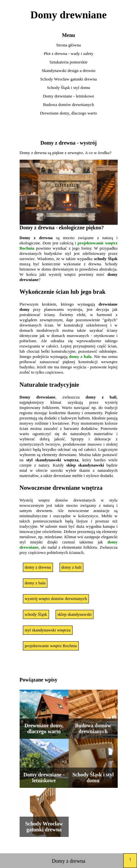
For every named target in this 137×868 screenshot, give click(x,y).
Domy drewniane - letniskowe (68, 96)
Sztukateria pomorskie (68, 62)
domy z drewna (38, 567)
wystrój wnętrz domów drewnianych (56, 599)
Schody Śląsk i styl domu (68, 88)
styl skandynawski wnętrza (48, 630)
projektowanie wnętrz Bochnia (51, 646)
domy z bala (80, 356)
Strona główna (68, 45)
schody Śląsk (36, 614)
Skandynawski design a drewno (68, 71)
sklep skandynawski (75, 614)
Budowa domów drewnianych (69, 105)
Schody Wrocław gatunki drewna (68, 79)
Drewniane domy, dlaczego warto (68, 113)
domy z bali (71, 567)
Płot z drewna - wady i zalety (69, 53)
